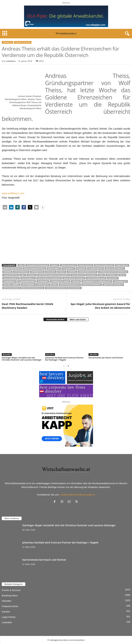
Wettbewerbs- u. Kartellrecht (36, 285)
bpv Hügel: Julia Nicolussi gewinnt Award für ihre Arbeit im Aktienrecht (100, 306)
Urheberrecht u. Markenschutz (97, 281)
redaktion (11, 61)
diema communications (34, 269)
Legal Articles (9, 617)
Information (37, 272)
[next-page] (68, 366)
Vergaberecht (120, 281)
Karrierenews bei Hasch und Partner (106, 358)
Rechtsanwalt (28, 278)
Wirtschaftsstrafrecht (57, 288)
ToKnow (76, 281)
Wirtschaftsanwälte (113, 285)
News (101, 275)
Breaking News (10, 596)
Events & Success (23, 42)
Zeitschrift (75, 288)
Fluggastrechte (96, 269)
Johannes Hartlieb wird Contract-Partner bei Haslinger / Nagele (64, 359)
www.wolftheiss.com (13, 193)
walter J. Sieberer (11, 285)
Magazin (32, 275)
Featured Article (10, 606)
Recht (122, 275)
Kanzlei (62, 272)
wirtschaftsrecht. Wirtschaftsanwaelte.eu (23, 288)
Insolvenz (51, 272)
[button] (5, 207)
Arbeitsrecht (122, 265)
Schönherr (43, 281)
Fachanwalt (68, 269)
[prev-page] (64, 366)
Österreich (112, 275)
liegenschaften (11, 275)
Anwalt (55, 265)
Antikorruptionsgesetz (37, 265)
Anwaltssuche (85, 265)
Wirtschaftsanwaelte (70, 285)
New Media (91, 275)
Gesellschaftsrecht (115, 269)
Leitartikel (7, 622)
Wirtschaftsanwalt (92, 285)
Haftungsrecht (21, 272)
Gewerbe (7, 272)
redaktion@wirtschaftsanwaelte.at (77, 495)
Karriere (72, 272)
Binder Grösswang (12, 269)
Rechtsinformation (96, 278)
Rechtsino (113, 278)
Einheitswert (54, 269)
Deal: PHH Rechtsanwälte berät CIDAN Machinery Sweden (27, 306)
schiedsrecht (10, 281)
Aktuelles (7, 42)
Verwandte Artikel (55, 319)
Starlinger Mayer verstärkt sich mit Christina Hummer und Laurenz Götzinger (22, 359)
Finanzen (81, 269)
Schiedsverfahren (27, 281)
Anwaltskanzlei (68, 265)
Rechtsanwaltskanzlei (74, 278)
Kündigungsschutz (88, 272)
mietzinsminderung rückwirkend (54, 275)
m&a (23, 275)
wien (55, 285)
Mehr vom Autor (78, 319)
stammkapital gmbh (60, 281)
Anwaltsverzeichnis (104, 265)
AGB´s (21, 265)
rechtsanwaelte (11, 278)
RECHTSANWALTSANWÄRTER (49, 278)
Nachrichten (77, 275)
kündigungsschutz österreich (113, 272)
